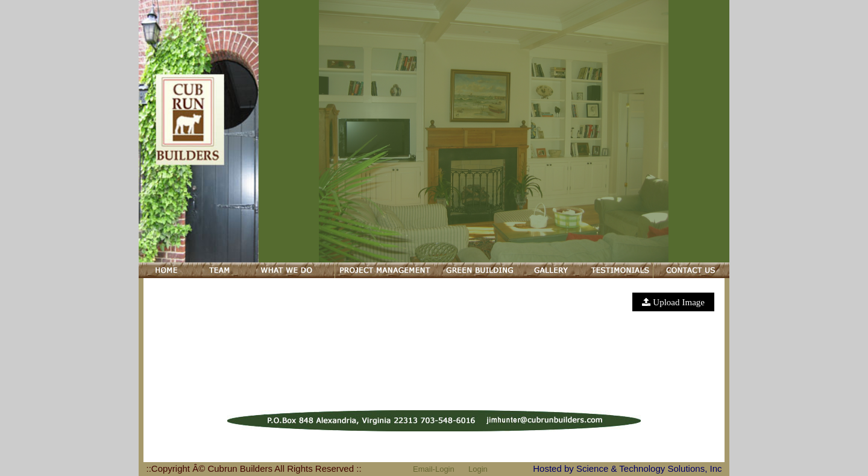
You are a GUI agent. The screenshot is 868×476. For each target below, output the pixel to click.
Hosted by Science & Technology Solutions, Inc (627, 468)
